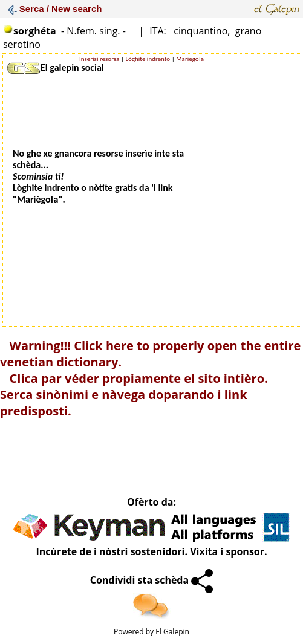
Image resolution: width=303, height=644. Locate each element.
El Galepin (172, 632)
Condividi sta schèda (152, 580)
